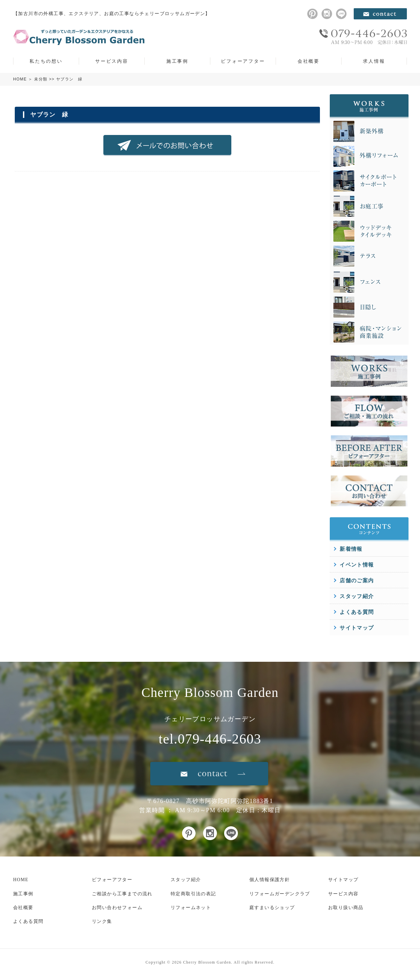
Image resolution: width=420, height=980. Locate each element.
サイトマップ (357, 628)
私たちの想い (46, 61)
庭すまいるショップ (272, 908)
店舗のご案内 (357, 580)
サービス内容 (112, 61)
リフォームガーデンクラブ (280, 894)
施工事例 (177, 61)
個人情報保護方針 (270, 880)
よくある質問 (357, 612)
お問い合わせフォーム (117, 908)
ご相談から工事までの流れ (122, 894)
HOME (20, 79)
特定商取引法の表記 (193, 894)
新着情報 (351, 549)
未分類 (41, 79)
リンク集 (102, 921)
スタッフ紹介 (357, 596)
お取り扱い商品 (346, 908)
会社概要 (309, 61)
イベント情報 (357, 565)
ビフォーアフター (243, 61)
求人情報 (374, 61)
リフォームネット (191, 908)
